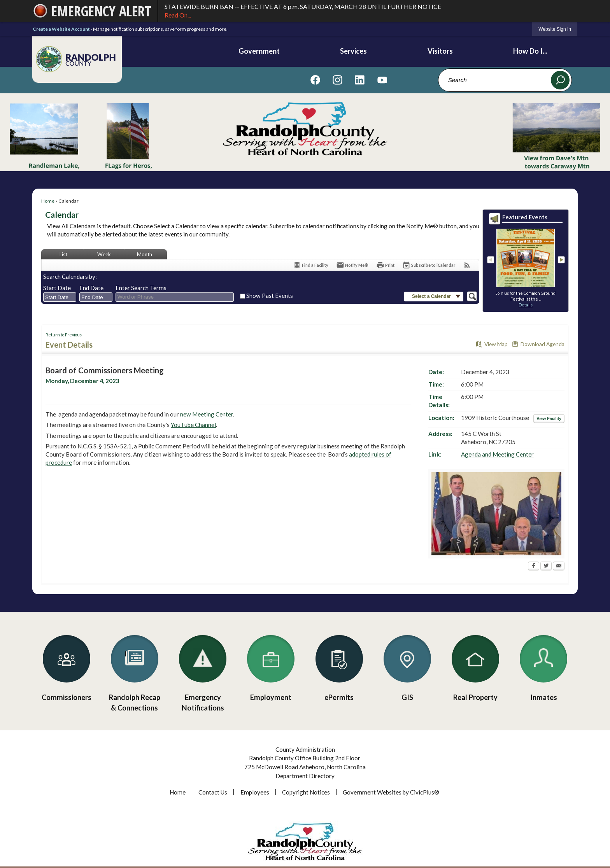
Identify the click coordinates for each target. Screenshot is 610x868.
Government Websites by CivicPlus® (391, 792)
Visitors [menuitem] (440, 51)
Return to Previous (64, 335)
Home (48, 201)
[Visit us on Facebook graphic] (315, 80)
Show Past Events (270, 296)
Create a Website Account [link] (61, 29)
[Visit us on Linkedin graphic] (360, 80)
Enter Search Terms (141, 288)
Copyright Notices (306, 792)
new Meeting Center (207, 414)
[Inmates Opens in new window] (544, 666)
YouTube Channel (193, 425)
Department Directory (305, 776)
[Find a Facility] (311, 265)
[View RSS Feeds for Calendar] (467, 265)
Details (526, 305)
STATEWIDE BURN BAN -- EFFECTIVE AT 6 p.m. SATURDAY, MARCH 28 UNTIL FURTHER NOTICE (368, 11)
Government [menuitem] (259, 51)
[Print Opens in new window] (385, 265)
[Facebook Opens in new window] (534, 567)
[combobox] (60, 297)
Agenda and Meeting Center (497, 454)
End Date (91, 288)
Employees (255, 792)
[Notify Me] (352, 265)
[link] (555, 29)
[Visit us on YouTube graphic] (382, 80)
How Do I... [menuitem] (530, 51)
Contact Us (213, 792)
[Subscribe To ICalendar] (429, 265)
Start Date (57, 288)
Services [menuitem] (353, 51)
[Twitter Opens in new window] (546, 567)
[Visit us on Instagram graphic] (337, 80)
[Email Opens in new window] (559, 567)
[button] (560, 80)
